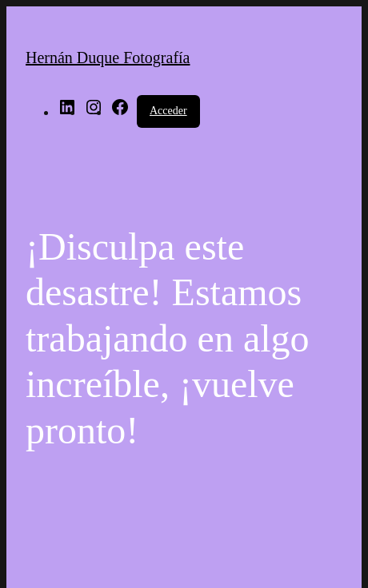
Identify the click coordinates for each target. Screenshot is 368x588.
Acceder (168, 111)
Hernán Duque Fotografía (108, 58)
